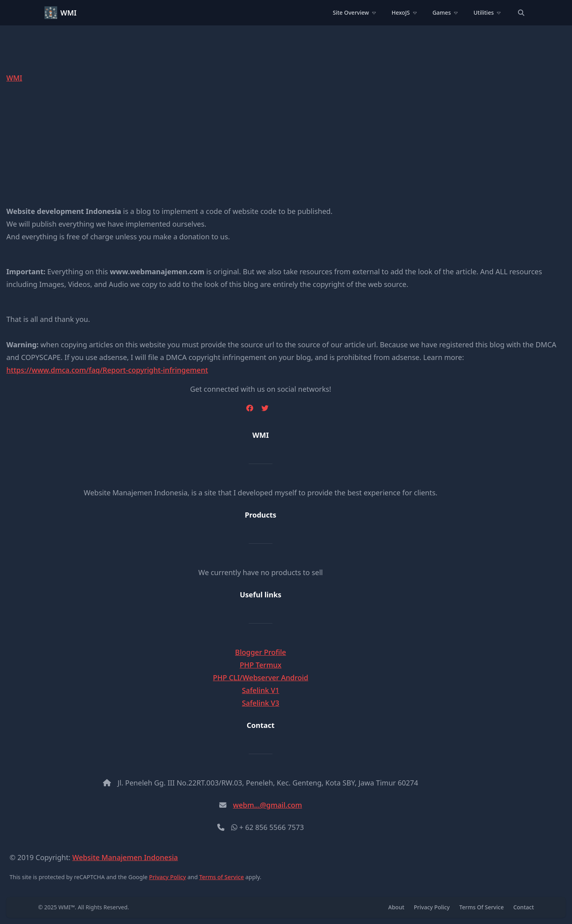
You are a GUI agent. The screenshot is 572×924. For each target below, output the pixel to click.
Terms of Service (222, 877)
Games (445, 13)
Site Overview (354, 13)
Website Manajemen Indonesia (125, 857)
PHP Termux (260, 665)
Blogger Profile (261, 652)
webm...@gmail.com (267, 805)
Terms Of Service (481, 907)
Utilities (487, 13)
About (396, 907)
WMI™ (67, 907)
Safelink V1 (261, 690)
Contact (524, 907)
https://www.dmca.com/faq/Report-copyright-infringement (107, 370)
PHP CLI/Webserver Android (261, 678)
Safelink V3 (261, 703)
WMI (69, 13)
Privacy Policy (167, 877)
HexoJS (404, 13)
